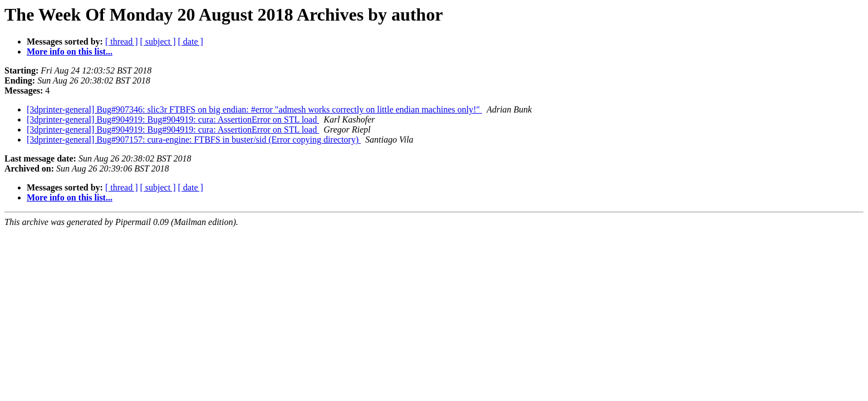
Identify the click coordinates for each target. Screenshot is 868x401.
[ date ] (191, 41)
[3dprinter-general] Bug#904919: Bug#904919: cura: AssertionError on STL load (173, 119)
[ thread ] (122, 41)
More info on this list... (70, 52)
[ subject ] (158, 41)
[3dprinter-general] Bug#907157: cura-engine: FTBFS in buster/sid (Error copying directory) (194, 140)
